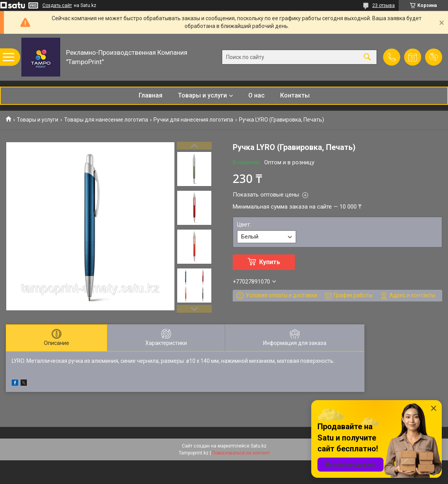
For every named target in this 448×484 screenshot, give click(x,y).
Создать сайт (57, 5)
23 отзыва (384, 5)
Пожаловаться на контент (241, 453)
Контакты (295, 95)
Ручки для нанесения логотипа (193, 120)
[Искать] (367, 57)
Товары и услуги (202, 95)
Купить (270, 262)
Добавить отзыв (434, 57)
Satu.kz (259, 446)
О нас (256, 95)
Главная (151, 95)
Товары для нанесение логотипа (106, 120)
